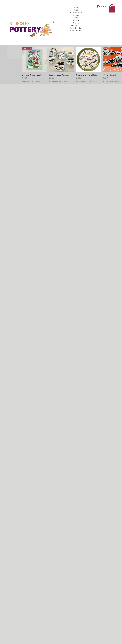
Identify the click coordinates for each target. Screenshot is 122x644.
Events (76, 10)
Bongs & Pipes (76, 25)
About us (76, 20)
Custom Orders (76, 13)
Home (76, 8)
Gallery (76, 15)
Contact (76, 18)
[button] (112, 8)
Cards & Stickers (76, 28)
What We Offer (76, 31)
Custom (76, 23)
